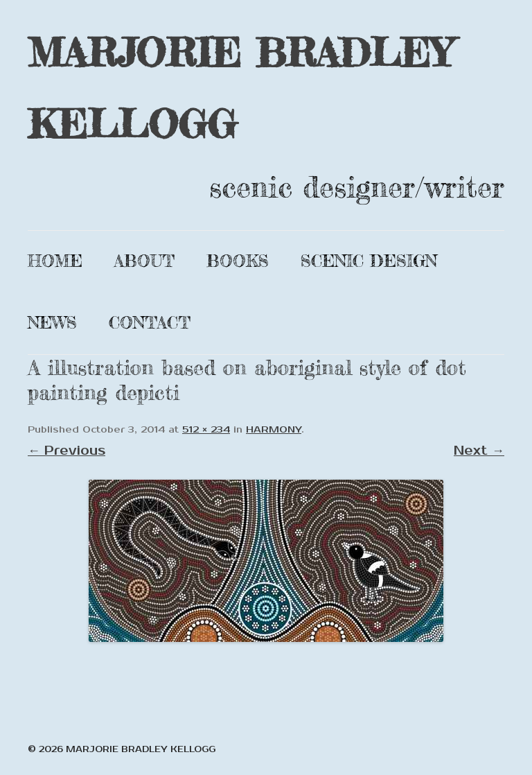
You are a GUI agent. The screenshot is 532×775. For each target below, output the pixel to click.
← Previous (66, 451)
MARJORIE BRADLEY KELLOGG (240, 88)
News (52, 323)
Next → (479, 451)
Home (55, 261)
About (144, 261)
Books (238, 261)
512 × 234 (206, 430)
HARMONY (274, 430)
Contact (150, 323)
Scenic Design (369, 261)
